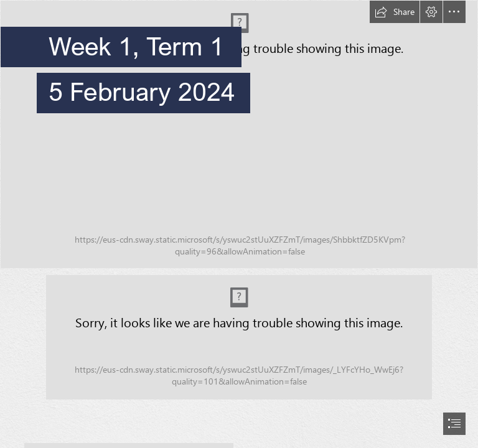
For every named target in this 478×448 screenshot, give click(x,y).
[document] (239, 224)
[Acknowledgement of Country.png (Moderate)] (239, 337)
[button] (395, 12)
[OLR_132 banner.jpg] (239, 134)
